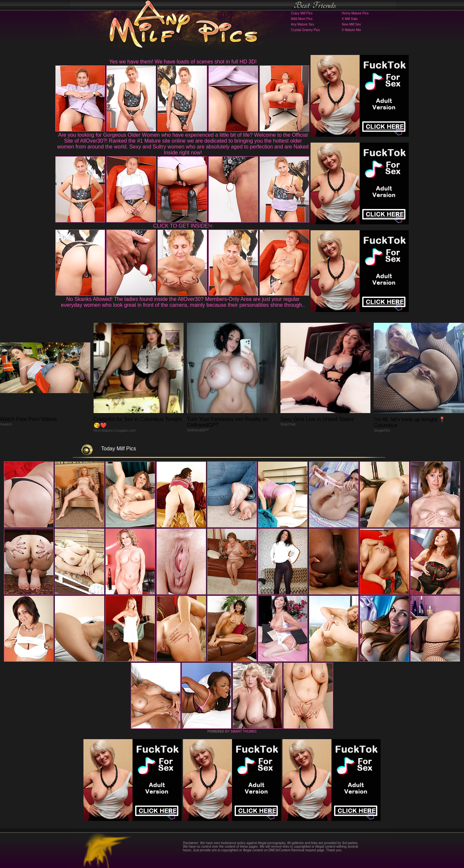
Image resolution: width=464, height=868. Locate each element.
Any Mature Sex (303, 24)
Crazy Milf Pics (302, 13)
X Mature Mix (351, 30)
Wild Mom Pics (302, 19)
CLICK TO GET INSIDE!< (183, 226)
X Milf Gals (349, 19)
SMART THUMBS (244, 731)
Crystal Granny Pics (305, 30)
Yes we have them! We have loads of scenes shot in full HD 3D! (183, 62)
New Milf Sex (351, 24)
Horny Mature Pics (355, 13)
